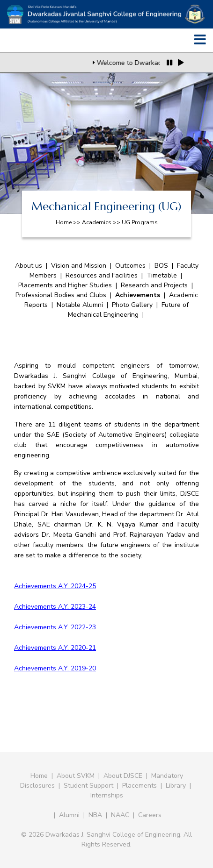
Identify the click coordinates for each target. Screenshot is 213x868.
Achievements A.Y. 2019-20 (55, 668)
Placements (140, 786)
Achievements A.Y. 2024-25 (55, 586)
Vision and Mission (79, 266)
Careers (150, 815)
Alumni (69, 815)
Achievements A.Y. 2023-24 (55, 607)
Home (39, 776)
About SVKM (77, 776)
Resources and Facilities (102, 275)
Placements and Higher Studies (65, 285)
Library (176, 786)
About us (29, 266)
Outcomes (130, 266)
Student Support (88, 786)
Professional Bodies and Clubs (61, 295)
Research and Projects (154, 285)
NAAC (120, 815)
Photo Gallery (132, 305)
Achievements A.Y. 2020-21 (55, 648)
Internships (107, 795)
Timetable (162, 275)
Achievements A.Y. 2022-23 (55, 627)
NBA (95, 815)
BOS (161, 266)
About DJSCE (123, 776)
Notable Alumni (80, 305)
